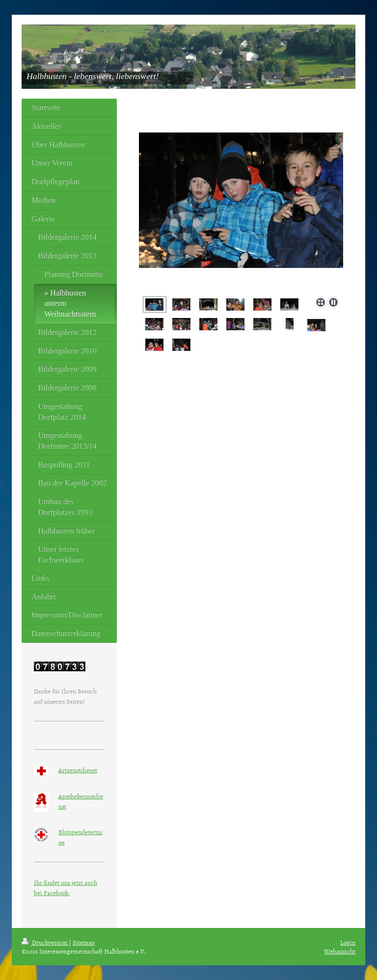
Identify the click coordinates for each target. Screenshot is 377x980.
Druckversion (45, 942)
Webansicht (340, 951)
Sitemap (84, 942)
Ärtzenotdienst (78, 770)
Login (348, 942)
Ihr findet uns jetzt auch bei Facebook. (66, 887)
